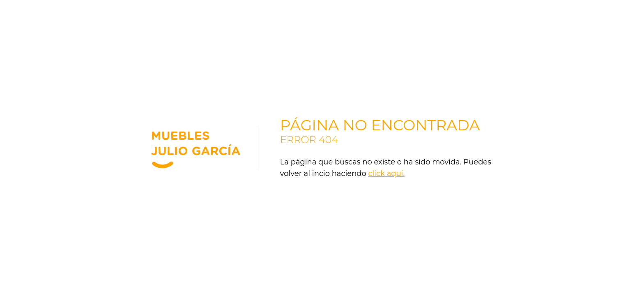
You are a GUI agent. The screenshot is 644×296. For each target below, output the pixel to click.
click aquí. (387, 173)
